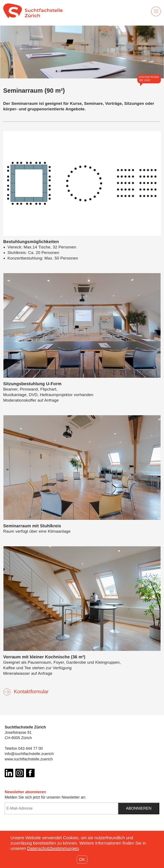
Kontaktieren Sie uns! (149, 79)
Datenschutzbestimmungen (53, 848)
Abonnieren (139, 808)
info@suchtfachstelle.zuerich (29, 754)
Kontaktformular (26, 692)
